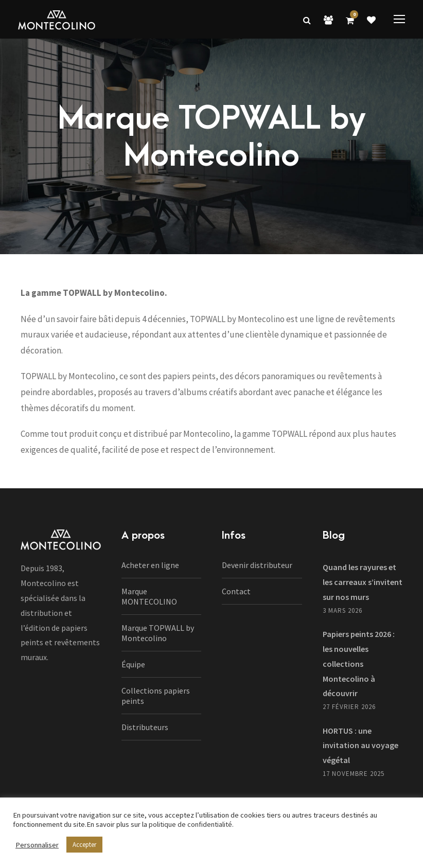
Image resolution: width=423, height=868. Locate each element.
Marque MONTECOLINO (149, 596)
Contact (236, 591)
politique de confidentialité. (191, 824)
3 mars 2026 (342, 610)
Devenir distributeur (257, 565)
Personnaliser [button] (37, 845)
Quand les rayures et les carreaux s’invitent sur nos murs (363, 582)
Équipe (133, 664)
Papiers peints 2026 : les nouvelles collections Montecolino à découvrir (359, 663)
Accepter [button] (84, 845)
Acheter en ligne (150, 565)
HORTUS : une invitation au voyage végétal (360, 746)
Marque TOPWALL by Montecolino (158, 633)
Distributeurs (145, 727)
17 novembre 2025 (354, 774)
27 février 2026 (349, 707)
